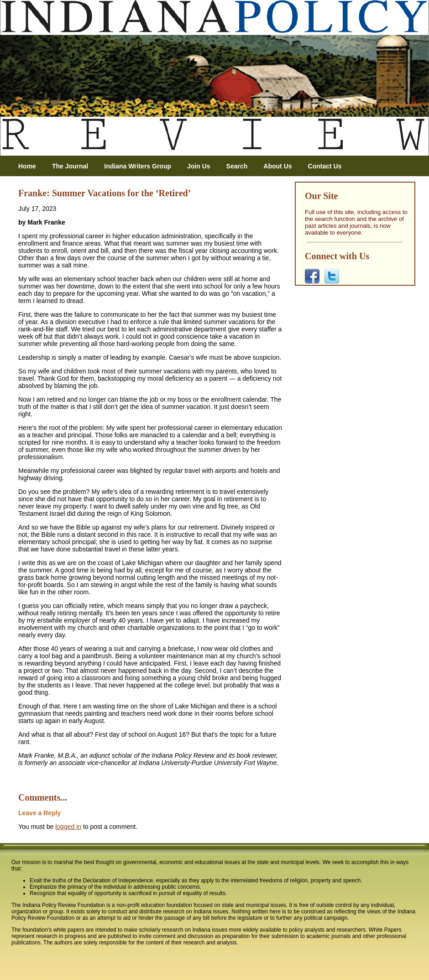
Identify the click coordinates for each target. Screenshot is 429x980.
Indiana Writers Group (138, 166)
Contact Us (325, 166)
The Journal (70, 166)
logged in (68, 827)
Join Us (199, 166)
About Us (277, 166)
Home (27, 166)
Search (237, 166)
